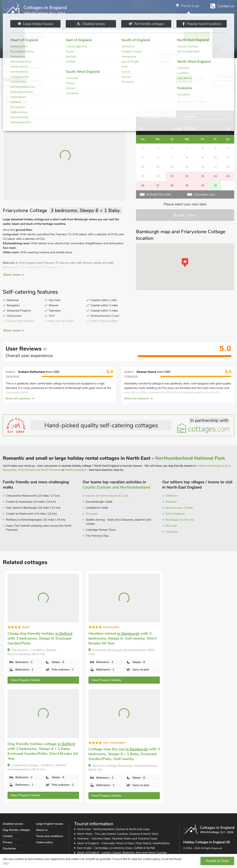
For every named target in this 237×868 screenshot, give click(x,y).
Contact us (226, 6)
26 (143, 186)
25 (228, 176)
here (6, 863)
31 (215, 186)
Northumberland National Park (190, 458)
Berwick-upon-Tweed (179, 508)
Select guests (144, 37)
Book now (185, 215)
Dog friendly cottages (16, 830)
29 (187, 186)
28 (172, 186)
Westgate (92, 514)
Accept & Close (217, 861)
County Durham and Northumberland (116, 487)
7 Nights (189, 117)
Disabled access (13, 824)
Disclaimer (9, 849)
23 (203, 176)
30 (203, 186)
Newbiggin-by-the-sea (180, 520)
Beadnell (171, 502)
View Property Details (25, 680)
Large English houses (50, 824)
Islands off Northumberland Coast (107, 496)
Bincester (171, 526)
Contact (8, 836)
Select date (90, 37)
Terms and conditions (50, 836)
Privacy (7, 842)
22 (187, 176)
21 (172, 176)
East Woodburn (175, 514)
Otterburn (172, 496)
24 (215, 176)
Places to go (190, 6)
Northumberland (76, 470)
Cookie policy (44, 842)
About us (42, 830)
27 (158, 186)
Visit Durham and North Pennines (39, 470)
